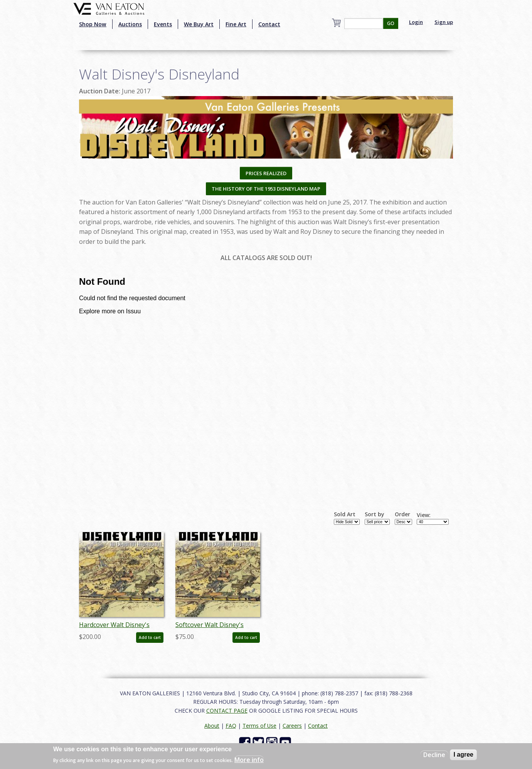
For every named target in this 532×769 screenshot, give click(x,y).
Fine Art (236, 24)
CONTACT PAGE (227, 711)
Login (416, 22)
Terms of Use (259, 726)
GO (391, 23)
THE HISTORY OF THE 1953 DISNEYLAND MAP (266, 189)
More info (249, 760)
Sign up (444, 22)
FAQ (231, 726)
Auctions (130, 24)
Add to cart (150, 637)
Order (402, 514)
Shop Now (93, 24)
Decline (434, 755)
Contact (269, 24)
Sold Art (345, 514)
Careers (292, 726)
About (212, 726)
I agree (463, 755)
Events (163, 24)
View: (424, 515)
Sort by (375, 514)
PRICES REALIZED (266, 173)
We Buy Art (199, 24)
